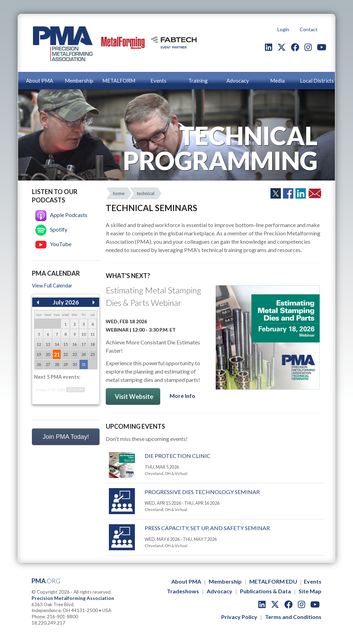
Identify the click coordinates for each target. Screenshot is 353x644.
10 (84, 334)
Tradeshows (183, 591)
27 (48, 364)
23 (75, 354)
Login (283, 29)
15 (66, 344)
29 (66, 364)
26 (39, 364)
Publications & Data (265, 591)
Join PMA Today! (66, 437)
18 (93, 344)
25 (93, 354)
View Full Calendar (52, 286)
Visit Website (133, 396)
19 (39, 354)
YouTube (53, 244)
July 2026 (66, 302)
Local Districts (317, 81)
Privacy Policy (239, 617)
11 (93, 334)
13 (48, 344)
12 (39, 344)
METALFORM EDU (273, 581)
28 (57, 364)
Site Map (310, 591)
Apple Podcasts (61, 215)
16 (75, 344)
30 (75, 364)
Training (198, 81)
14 (57, 344)
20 (48, 354)
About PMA (40, 81)
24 (84, 354)
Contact (309, 29)
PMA (46, 581)
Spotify (51, 229)
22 (66, 354)
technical (145, 193)
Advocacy (238, 81)
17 (84, 344)
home (119, 193)
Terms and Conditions (293, 617)
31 (84, 364)
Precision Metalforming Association (73, 598)
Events (158, 81)
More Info (182, 396)
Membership (79, 81)
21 (57, 354)
